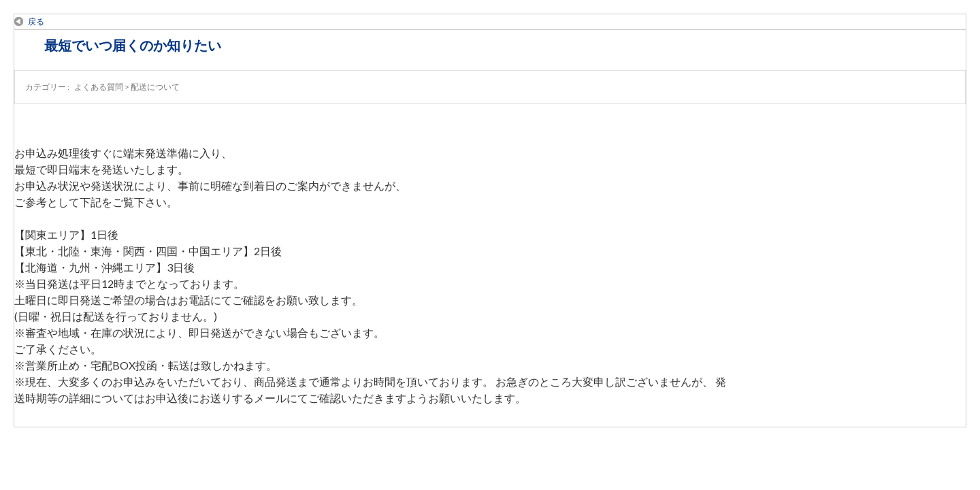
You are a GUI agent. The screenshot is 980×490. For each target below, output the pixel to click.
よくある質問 (99, 87)
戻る (36, 21)
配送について (155, 87)
